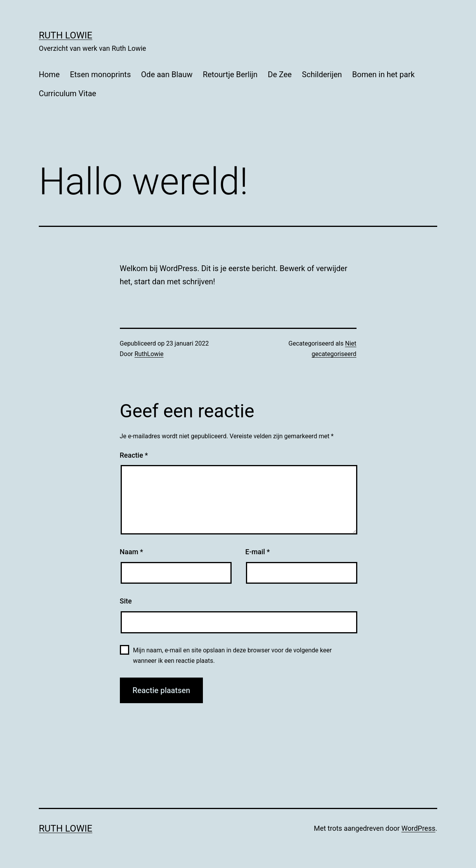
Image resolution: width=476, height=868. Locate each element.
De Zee (280, 74)
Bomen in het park (383, 74)
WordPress (418, 828)
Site (126, 601)
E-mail (257, 552)
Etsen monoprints (100, 74)
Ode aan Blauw (167, 74)
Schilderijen (322, 74)
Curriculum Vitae (68, 93)
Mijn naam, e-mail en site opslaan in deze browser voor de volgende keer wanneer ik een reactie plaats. (232, 655)
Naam (132, 552)
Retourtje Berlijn (230, 74)
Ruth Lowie (66, 35)
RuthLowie (149, 354)
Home (49, 74)
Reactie (134, 455)
